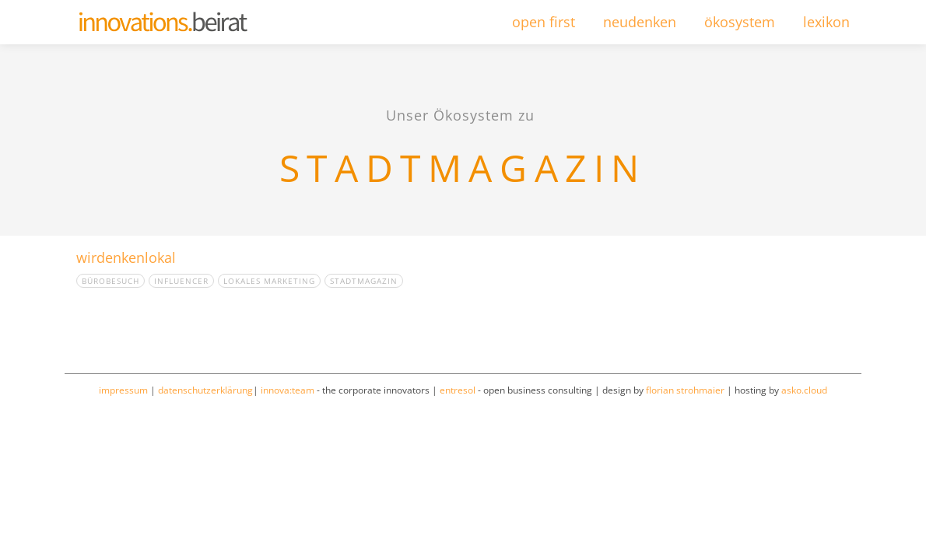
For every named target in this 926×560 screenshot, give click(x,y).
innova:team (288, 390)
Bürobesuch (110, 281)
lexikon (826, 22)
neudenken (640, 22)
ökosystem (740, 22)
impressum (123, 390)
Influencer (181, 281)
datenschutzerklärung (205, 390)
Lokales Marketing (269, 281)
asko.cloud (804, 390)
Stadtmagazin (364, 281)
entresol (458, 390)
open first (544, 22)
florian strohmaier (685, 390)
